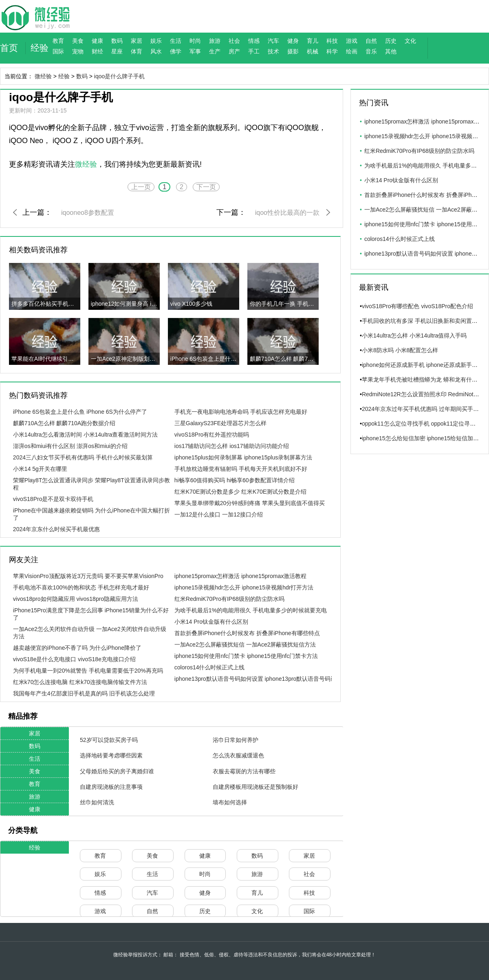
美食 (78, 41)
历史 (391, 41)
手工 (254, 51)
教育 (58, 41)
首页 (9, 48)
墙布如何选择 (230, 802)
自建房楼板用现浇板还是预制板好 (256, 787)
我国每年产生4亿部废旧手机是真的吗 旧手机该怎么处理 (84, 693)
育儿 (313, 41)
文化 (410, 41)
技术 (273, 51)
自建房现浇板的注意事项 (111, 787)
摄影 (293, 51)
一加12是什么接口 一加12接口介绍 (219, 514)
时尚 (195, 41)
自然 (371, 41)
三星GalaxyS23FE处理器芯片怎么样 (220, 423)
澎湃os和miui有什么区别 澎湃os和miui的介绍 (70, 446)
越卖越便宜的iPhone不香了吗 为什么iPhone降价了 (77, 648)
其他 (391, 51)
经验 (40, 48)
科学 (332, 51)
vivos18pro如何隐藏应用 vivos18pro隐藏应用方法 (76, 599)
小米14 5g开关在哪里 (40, 469)
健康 (97, 41)
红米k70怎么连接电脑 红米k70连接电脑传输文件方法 (80, 682)
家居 (137, 41)
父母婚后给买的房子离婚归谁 (117, 771)
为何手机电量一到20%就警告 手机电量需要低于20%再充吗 (88, 671)
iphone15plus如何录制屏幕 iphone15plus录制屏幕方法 (243, 457)
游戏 (352, 41)
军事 (195, 51)
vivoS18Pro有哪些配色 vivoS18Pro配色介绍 (417, 306)
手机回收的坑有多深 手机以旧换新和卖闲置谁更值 (425, 321)
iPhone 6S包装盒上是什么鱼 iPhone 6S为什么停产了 (80, 412)
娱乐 (156, 41)
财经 (97, 51)
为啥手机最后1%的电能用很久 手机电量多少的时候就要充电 (251, 610)
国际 (58, 51)
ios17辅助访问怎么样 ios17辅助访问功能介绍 (232, 446)
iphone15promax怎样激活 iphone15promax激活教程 (240, 576)
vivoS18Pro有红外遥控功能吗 (212, 435)
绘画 (352, 51)
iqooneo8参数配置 (88, 213)
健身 (293, 41)
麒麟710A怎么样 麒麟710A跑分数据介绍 (64, 423)
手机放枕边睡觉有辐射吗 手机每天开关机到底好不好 (241, 469)
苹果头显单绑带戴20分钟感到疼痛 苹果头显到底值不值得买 (250, 503)
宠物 (78, 51)
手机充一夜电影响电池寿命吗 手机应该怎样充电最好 (241, 412)
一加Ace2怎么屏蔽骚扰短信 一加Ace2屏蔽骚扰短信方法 (245, 645)
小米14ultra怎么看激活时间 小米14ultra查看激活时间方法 (86, 435)
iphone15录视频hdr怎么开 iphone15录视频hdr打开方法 (244, 587)
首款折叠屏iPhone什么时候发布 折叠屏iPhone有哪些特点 (247, 633)
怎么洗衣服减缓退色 (238, 755)
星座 (117, 51)
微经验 (43, 76)
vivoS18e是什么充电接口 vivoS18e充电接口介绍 (74, 659)
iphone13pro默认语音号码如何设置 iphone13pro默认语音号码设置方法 (264, 679)
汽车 (273, 41)
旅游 (215, 41)
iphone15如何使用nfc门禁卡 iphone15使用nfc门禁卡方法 (246, 656)
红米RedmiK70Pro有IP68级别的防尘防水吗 (229, 599)
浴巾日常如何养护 (236, 740)
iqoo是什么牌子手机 (119, 76)
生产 (215, 51)
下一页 (206, 187)
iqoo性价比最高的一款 (287, 213)
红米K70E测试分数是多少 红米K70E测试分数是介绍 (240, 492)
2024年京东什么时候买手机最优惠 (56, 529)
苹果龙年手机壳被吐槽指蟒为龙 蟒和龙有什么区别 (425, 380)
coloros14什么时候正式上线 (210, 667)
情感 (254, 41)
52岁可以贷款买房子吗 (109, 740)
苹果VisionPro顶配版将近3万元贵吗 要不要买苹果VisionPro (88, 576)
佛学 (176, 51)
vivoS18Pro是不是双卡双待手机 (53, 499)
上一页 (141, 187)
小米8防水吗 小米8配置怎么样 (400, 350)
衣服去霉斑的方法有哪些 (244, 771)
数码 (117, 41)
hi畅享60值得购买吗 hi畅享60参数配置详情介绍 (235, 480)
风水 (156, 51)
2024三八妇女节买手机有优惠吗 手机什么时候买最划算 (83, 457)
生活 (176, 41)
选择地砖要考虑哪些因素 (111, 755)
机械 (313, 51)
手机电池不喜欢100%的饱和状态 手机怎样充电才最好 (81, 587)
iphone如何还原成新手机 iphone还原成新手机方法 (425, 365)
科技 (332, 41)
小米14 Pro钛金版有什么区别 (211, 622)
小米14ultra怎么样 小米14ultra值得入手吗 (414, 335)
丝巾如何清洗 (97, 802)
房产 (234, 51)
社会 (234, 41)
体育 (137, 51)
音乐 (371, 51)
